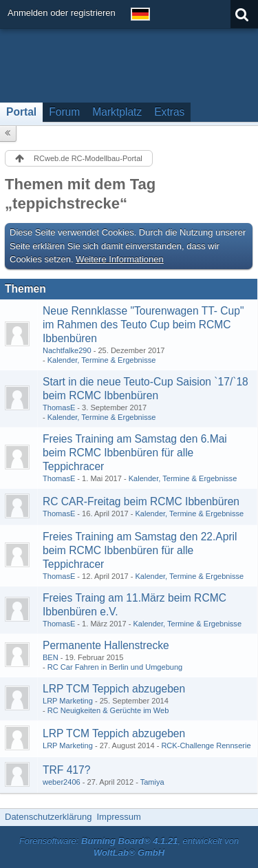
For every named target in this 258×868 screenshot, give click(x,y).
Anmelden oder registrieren (62, 13)
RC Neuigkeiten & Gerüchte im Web (108, 710)
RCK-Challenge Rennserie (206, 745)
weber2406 (62, 782)
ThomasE (59, 407)
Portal (21, 112)
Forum (64, 112)
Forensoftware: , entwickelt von (129, 847)
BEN (51, 657)
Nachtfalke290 (67, 350)
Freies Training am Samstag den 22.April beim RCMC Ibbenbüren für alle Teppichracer (140, 550)
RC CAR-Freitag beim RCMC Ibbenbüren (141, 501)
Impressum (118, 817)
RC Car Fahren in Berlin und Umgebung (115, 667)
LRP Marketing (68, 701)
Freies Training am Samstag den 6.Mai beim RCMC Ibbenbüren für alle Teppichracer (135, 453)
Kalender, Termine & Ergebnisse (102, 360)
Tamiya (152, 782)
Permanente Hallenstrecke (106, 645)
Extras (169, 112)
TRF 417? (66, 770)
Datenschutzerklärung (48, 817)
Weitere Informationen (120, 259)
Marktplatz (117, 112)
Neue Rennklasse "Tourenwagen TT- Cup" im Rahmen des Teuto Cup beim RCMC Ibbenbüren (143, 325)
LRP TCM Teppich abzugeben (114, 689)
